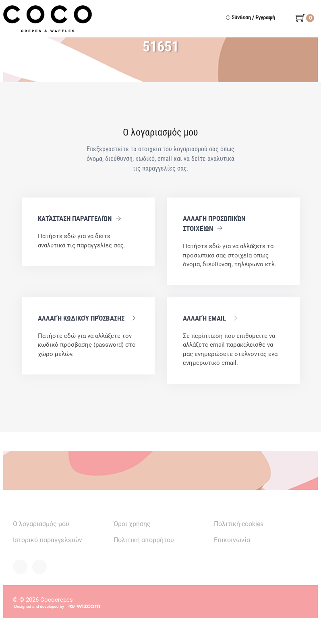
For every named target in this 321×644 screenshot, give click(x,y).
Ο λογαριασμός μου (41, 524)
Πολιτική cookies (239, 524)
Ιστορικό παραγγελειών (48, 540)
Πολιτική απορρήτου (144, 540)
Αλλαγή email (210, 318)
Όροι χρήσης (132, 524)
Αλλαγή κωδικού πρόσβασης (87, 318)
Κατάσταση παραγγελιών (80, 218)
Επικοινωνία (232, 540)
